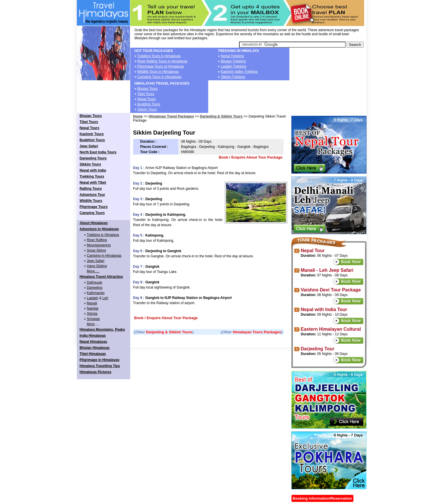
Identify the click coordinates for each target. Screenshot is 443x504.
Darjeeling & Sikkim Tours (221, 116)
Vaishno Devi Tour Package (331, 290)
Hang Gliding (97, 266)
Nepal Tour (313, 251)
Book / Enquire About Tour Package (251, 157)
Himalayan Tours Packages (257, 332)
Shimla (92, 314)
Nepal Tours (147, 99)
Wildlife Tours (91, 201)
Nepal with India (93, 170)
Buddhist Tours (149, 104)
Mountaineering (99, 245)
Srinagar (93, 319)
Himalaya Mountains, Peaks (102, 330)
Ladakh (93, 298)
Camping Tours (92, 213)
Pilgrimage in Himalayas (100, 360)
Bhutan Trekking (233, 61)
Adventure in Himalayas (99, 229)
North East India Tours (98, 152)
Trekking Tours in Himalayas (159, 56)
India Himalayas (93, 336)
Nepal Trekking (232, 56)
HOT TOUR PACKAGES (154, 51)
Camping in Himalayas (104, 256)
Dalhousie (95, 282)
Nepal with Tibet (93, 183)
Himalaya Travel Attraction (101, 277)
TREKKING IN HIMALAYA (238, 51)
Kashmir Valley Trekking (239, 72)
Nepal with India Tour (324, 309)
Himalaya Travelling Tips (100, 366)
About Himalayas (94, 223)
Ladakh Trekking (233, 66)
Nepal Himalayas (93, 342)
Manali (92, 303)
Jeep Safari (89, 146)
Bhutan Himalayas (95, 348)
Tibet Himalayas (93, 354)
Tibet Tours (146, 94)
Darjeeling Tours (93, 158)
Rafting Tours (91, 189)
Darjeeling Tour (318, 349)
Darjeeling (95, 288)
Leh (105, 298)
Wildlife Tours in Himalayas (158, 72)
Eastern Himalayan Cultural (331, 329)
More (91, 324)
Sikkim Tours (147, 109)
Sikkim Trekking (233, 77)
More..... (93, 271)
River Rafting (97, 240)
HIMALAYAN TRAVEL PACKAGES (162, 83)
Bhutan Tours (148, 89)
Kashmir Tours (92, 134)
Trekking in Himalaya (103, 235)
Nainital (93, 308)
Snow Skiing (96, 250)
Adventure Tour (92, 195)
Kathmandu (96, 293)
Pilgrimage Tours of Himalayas (161, 66)
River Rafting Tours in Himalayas (163, 61)
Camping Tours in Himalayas (160, 77)
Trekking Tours (92, 176)
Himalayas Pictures (96, 372)
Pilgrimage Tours (94, 207)
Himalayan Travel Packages (171, 116)
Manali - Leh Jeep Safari (327, 270)
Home (138, 116)
